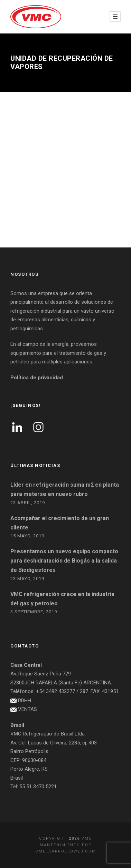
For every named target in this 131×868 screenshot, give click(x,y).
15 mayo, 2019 (27, 536)
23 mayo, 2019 (27, 579)
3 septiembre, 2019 (34, 612)
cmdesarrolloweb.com (66, 851)
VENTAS (27, 709)
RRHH (25, 701)
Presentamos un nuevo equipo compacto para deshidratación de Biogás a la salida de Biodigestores (64, 561)
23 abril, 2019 (28, 503)
